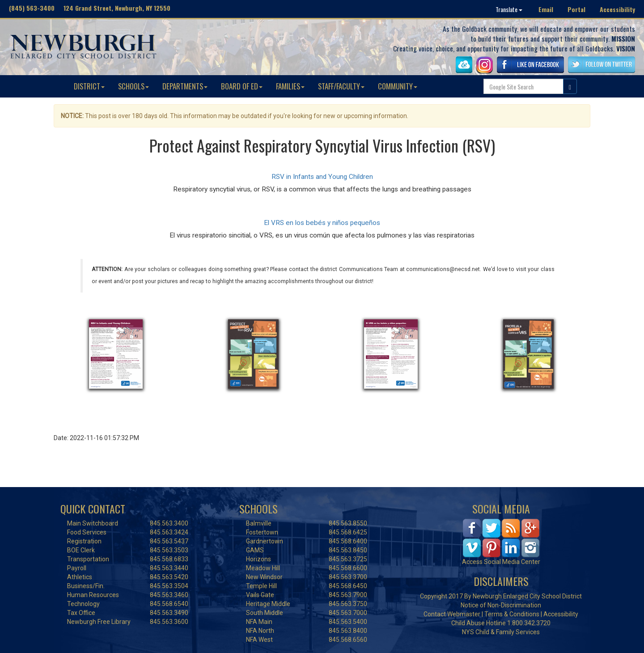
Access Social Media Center (501, 562)
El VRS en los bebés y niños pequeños (322, 223)
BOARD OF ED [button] (242, 86)
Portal (576, 9)
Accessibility (617, 9)
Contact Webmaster (452, 614)
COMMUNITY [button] (398, 86)
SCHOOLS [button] (133, 86)
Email (546, 9)
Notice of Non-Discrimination (501, 605)
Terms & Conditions (512, 614)
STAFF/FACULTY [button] (341, 86)
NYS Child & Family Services (501, 632)
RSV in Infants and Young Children (322, 177)
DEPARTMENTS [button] (185, 86)
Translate (509, 9)
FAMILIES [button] (290, 86)
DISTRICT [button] (89, 86)
